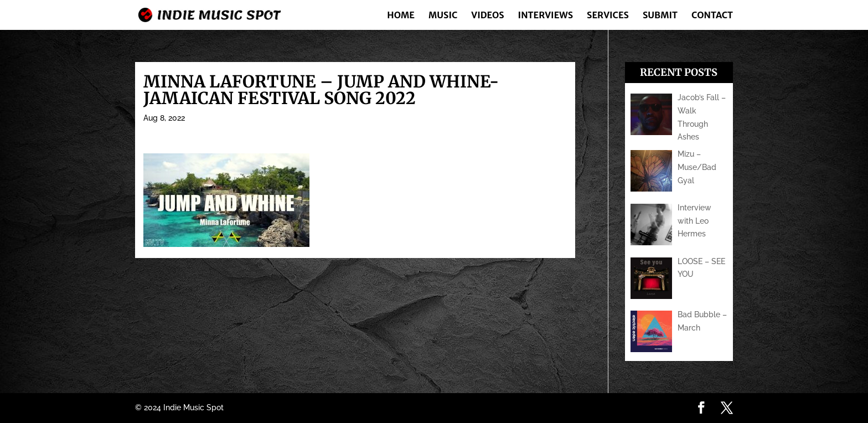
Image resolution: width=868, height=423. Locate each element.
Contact (712, 16)
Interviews (546, 16)
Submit (660, 16)
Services (608, 16)
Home (401, 16)
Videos (487, 16)
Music (443, 16)
